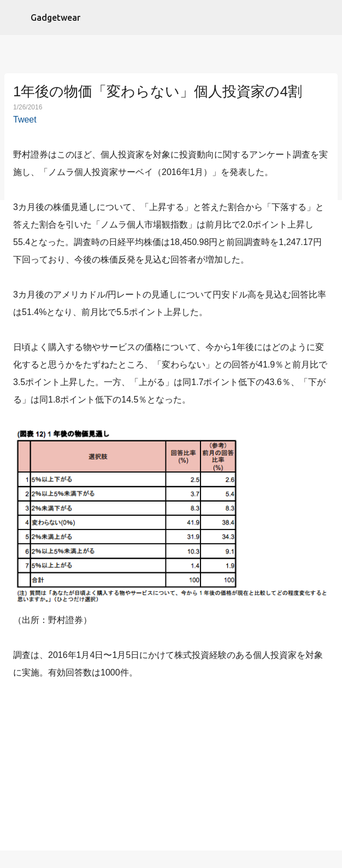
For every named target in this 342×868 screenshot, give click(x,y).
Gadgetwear (55, 18)
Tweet (25, 120)
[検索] (327, 18)
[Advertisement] (171, 767)
